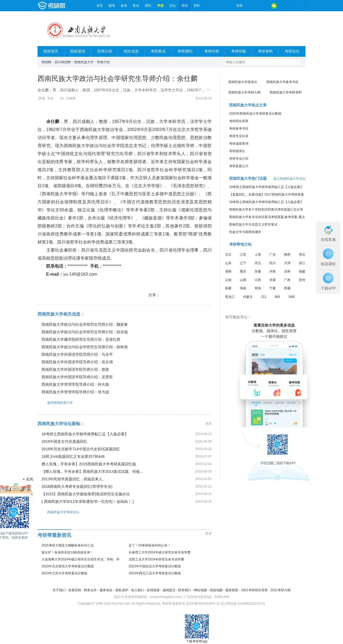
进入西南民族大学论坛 (289, 179)
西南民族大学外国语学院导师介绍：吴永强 (77, 362)
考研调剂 (185, 51)
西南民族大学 (84, 62)
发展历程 (75, 590)
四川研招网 (63, 62)
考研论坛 (292, 51)
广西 (287, 280)
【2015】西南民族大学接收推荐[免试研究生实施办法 (86, 494)
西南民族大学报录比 (243, 82)
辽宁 (243, 263)
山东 (228, 263)
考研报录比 (237, 151)
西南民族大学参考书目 (282, 82)
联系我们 (185, 590)
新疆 (228, 288)
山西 (243, 280)
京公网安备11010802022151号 (243, 604)
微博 (251, 6)
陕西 (287, 254)
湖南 (228, 271)
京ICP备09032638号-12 (203, 604)
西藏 (287, 288)
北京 (228, 254)
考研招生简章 (239, 121)
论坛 (173, 6)
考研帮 (66, 6)
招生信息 (131, 51)
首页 (100, 6)
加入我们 (137, 590)
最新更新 (232, 590)
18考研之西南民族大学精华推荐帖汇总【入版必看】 (85, 434)
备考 (124, 6)
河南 (273, 271)
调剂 (148, 6)
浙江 (302, 263)
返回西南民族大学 (55, 402)
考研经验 (238, 51)
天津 (287, 263)
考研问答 (212, 51)
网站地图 (200, 590)
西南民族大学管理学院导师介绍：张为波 (75, 392)
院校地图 (216, 590)
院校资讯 (78, 51)
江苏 (243, 254)
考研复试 (158, 51)
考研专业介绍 (239, 159)
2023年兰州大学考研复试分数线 (64, 573)
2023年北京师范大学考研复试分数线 (68, 566)
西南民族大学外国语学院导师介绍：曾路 (75, 369)
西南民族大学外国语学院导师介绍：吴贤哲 (77, 377)
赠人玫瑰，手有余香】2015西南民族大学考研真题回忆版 (89, 464)
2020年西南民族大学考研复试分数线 (255, 114)
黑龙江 (230, 297)
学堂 (161, 6)
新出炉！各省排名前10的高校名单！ (67, 552)
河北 (258, 263)
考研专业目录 (239, 136)
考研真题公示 (239, 166)
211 (264, 297)
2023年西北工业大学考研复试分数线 (155, 573)
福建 (302, 271)
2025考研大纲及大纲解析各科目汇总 (68, 545)
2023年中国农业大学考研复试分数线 (155, 566)
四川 (273, 263)
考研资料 (265, 51)
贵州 (302, 280)
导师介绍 (105, 51)
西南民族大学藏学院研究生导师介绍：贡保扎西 (81, 339)
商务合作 (90, 590)
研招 (185, 6)
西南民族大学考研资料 (286, 92)
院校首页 (51, 51)
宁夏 (273, 288)
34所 (292, 297)
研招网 (46, 62)
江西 (258, 280)
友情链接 (153, 590)
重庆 (243, 271)
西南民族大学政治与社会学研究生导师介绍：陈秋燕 (85, 347)
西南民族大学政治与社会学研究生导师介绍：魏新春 (85, 324)
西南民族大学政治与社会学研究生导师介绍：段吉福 (85, 332)
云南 (228, 280)
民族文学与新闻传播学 (245, 232)
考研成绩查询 (239, 144)
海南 (243, 288)
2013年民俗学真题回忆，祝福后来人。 (74, 479)
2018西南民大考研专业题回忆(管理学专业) (77, 486)
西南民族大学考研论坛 (58, 512)
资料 (197, 6)
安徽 (258, 271)
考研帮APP (300, 6)
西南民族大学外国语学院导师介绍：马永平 (77, 354)
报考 (112, 6)
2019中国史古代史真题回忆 (64, 441)
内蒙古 (248, 297)
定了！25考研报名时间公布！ (150, 545)
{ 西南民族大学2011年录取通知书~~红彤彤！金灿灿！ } (88, 501)
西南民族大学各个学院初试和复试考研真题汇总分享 (266, 209)
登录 (240, 6)
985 (277, 297)
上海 (258, 254)
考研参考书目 (239, 129)
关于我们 (59, 590)
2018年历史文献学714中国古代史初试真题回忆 (81, 449)
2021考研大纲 (280, 590)
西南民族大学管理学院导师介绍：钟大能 (75, 384)
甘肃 (273, 280)
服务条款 (106, 590)
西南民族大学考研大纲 (244, 92)
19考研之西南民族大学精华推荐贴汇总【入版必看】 (266, 187)
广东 (273, 254)
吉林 (287, 271)
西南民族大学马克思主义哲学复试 (253, 224)
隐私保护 (122, 590)
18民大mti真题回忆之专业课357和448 (73, 456)
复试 (136, 6)
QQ (263, 6)
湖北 (302, 254)
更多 (208, 424)
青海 (258, 288)
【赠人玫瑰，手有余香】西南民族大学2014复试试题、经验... (92, 471)
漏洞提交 (169, 590)
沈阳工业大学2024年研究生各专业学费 (156, 559)
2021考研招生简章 (254, 590)
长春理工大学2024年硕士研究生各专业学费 (160, 552)
